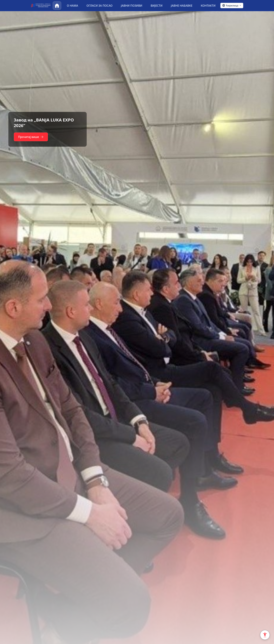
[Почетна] (57, 6)
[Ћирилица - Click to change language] (232, 6)
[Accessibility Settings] (265, 635)
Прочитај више (31, 137)
